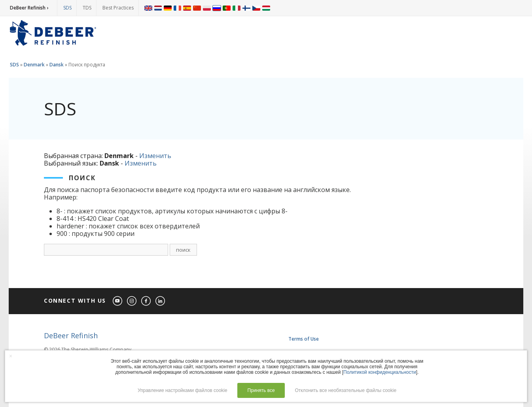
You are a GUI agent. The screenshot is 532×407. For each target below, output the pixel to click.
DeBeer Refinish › (29, 8)
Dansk (57, 65)
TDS (87, 8)
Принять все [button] (261, 390)
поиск (183, 250)
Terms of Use (304, 339)
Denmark (34, 65)
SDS (67, 8)
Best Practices (118, 8)
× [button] (11, 356)
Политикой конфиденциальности (380, 372)
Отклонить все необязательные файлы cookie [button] (346, 390)
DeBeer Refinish (71, 335)
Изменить (155, 156)
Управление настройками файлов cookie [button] (183, 390)
